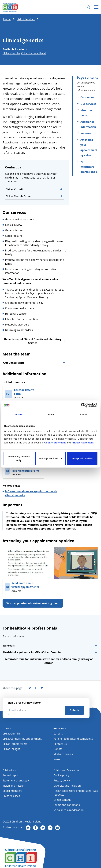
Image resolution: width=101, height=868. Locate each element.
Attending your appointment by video (89, 147)
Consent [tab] (18, 415)
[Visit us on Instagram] (50, 828)
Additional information (88, 124)
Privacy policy (62, 780)
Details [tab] (51, 415)
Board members (12, 791)
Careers (58, 734)
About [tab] (83, 415)
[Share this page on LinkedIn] (42, 688)
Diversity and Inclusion (67, 786)
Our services (88, 104)
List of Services (26, 19)
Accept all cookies (82, 458)
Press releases (11, 796)
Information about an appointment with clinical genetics (31, 493)
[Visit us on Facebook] (36, 688)
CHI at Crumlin (11, 53)
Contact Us (60, 744)
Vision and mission (14, 786)
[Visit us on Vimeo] (57, 828)
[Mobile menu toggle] (96, 7)
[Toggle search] (88, 7)
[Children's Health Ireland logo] (10, 7)
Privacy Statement (83, 442)
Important (87, 133)
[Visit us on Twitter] (28, 828)
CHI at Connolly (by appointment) (22, 739)
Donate (58, 749)
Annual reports (12, 775)
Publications (9, 770)
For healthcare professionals (89, 167)
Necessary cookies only (19, 458)
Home (7, 19)
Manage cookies (51, 458)
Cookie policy (61, 775)
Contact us (87, 97)
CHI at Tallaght (11, 749)
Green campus (62, 800)
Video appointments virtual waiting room (33, 603)
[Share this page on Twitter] (30, 688)
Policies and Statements (66, 770)
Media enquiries (63, 754)
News (57, 759)
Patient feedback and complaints (73, 739)
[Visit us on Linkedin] (43, 828)
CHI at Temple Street (34, 53)
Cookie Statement (55, 442)
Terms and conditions (67, 805)
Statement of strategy (16, 780)
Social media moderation (69, 810)
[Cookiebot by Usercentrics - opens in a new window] (83, 405)
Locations (8, 728)
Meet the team (86, 113)
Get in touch (60, 728)
